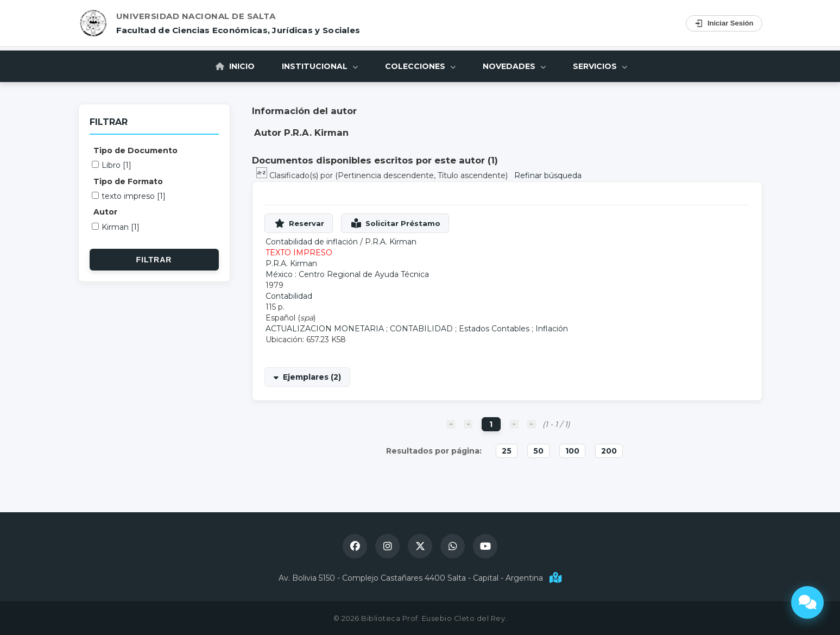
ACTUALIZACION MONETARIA (325, 329)
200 (609, 451)
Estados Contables (494, 329)
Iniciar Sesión (724, 23)
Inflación (552, 329)
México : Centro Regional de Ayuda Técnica (347, 274)
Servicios (600, 66)
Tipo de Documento (135, 150)
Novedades (514, 66)
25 (507, 451)
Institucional (320, 66)
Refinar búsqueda (548, 175)
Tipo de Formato (128, 181)
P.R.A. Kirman (391, 242)
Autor (105, 212)
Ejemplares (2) (312, 377)
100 (572, 451)
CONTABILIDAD (421, 329)
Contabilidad (289, 296)
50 (538, 451)
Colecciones (420, 66)
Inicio (235, 66)
